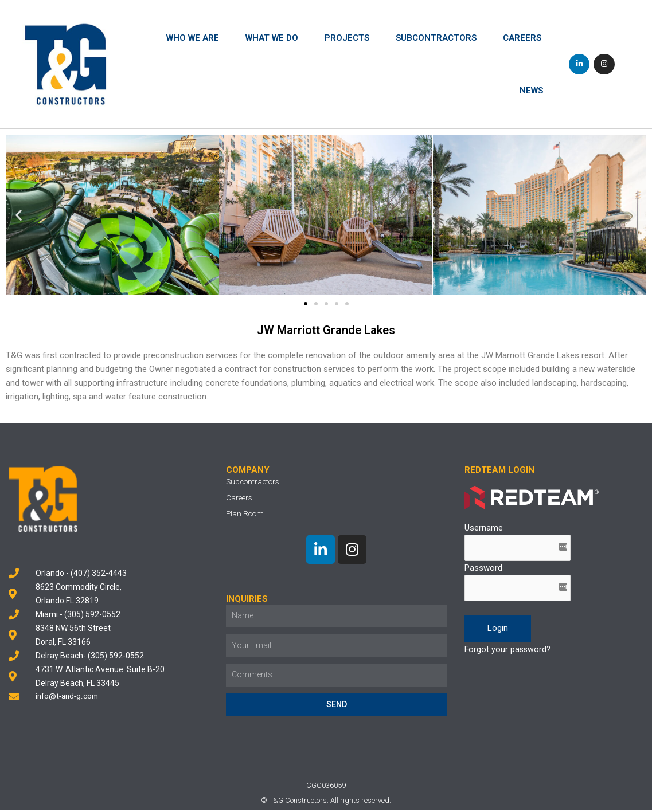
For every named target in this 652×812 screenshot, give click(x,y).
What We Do (272, 38)
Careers (522, 38)
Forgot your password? (509, 652)
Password (483, 570)
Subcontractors (436, 38)
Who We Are (193, 38)
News (531, 91)
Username (484, 528)
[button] (306, 303)
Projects (347, 38)
